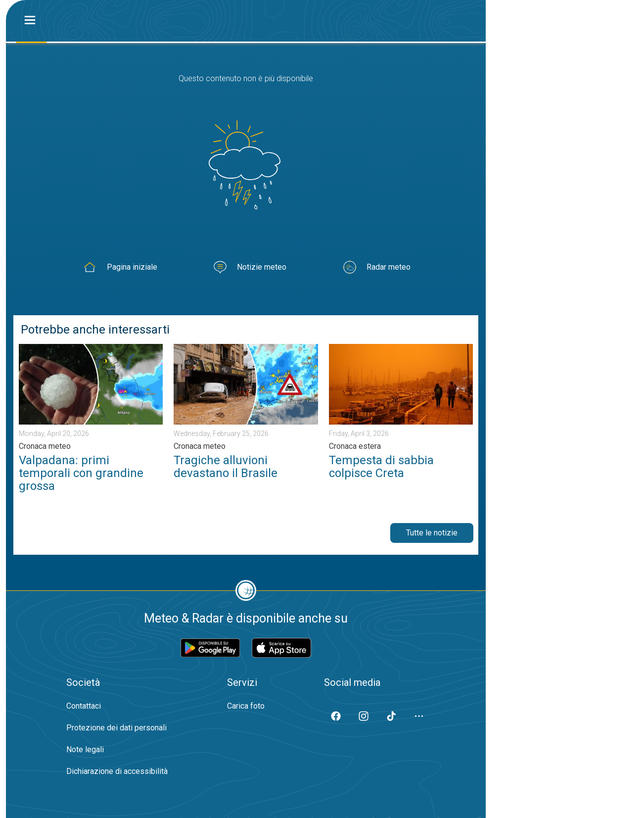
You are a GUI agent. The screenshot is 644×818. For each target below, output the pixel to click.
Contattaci (84, 706)
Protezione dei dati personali (116, 728)
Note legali (85, 749)
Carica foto (246, 706)
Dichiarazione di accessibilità (117, 771)
